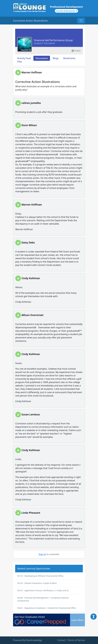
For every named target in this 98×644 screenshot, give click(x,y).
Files (20, 62)
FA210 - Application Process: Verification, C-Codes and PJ (43, 590)
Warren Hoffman (32, 72)
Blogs (56, 58)
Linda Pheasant (31, 513)
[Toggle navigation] (81, 21)
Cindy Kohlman (31, 278)
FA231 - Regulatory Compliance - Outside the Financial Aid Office (47, 608)
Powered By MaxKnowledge (28, 640)
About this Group (44, 43)
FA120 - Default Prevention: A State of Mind (37, 583)
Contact (61, 640)
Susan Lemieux (31, 414)
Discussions (42, 58)
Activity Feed (24, 58)
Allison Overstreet (32, 315)
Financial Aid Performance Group (53, 40)
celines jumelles (31, 103)
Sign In (42, 554)
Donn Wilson (29, 125)
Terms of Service (76, 640)
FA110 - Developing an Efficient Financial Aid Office (40, 576)
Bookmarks (69, 58)
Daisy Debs (28, 242)
